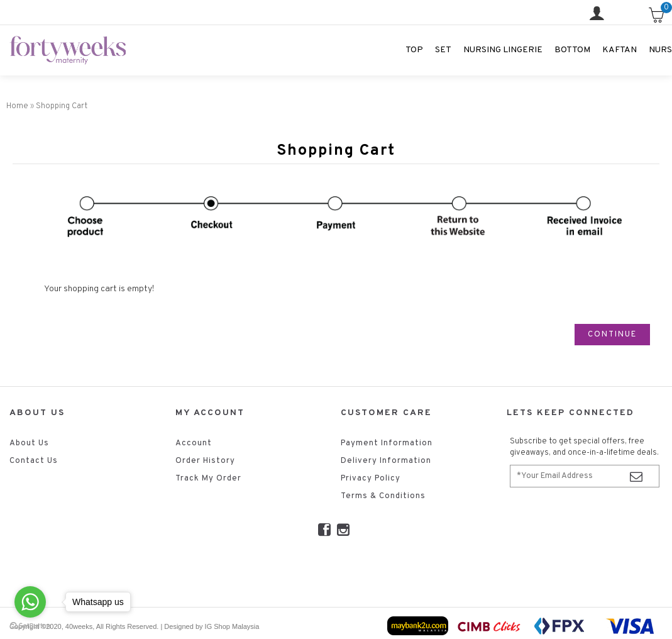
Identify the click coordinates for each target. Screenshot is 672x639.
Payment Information (387, 443)
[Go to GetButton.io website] (30, 626)
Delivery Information (386, 461)
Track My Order (208, 479)
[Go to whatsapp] (30, 602)
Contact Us (34, 461)
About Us (29, 443)
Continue (612, 335)
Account (194, 443)
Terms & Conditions (383, 496)
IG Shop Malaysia (232, 626)
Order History (205, 461)
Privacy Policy (371, 479)
